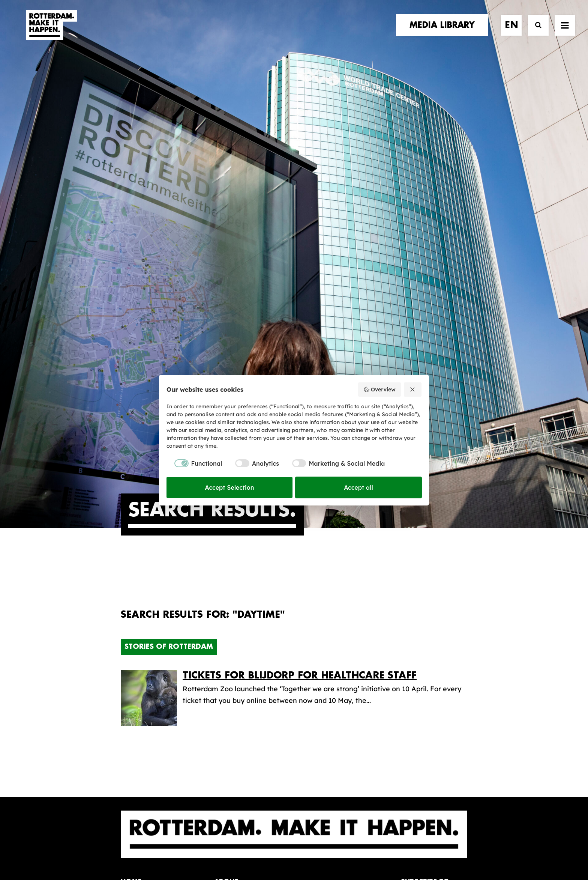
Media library (329, 630)
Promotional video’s (340, 677)
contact (137, 644)
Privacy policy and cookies (331, 849)
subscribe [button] (427, 646)
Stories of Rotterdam (169, 371)
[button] (124, 813)
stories (135, 613)
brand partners (151, 621)
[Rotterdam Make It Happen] (51, 33)
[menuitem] (445, 33)
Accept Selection (230, 487)
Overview (379, 390)
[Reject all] (413, 390)
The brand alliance (244, 644)
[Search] (535, 33)
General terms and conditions (260, 849)
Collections (326, 642)
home (131, 606)
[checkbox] (194, 463)
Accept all (358, 487)
